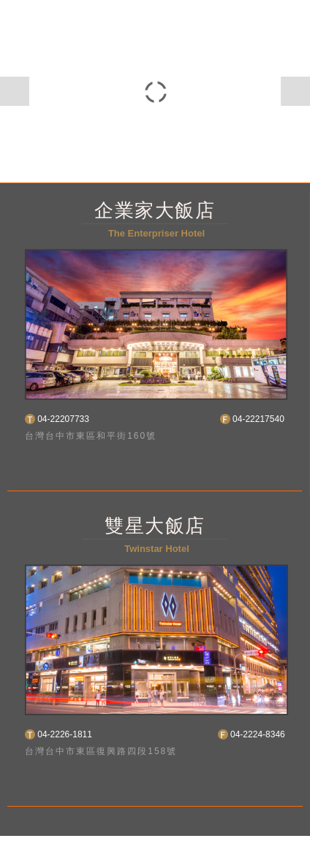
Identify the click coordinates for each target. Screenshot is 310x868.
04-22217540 (258, 419)
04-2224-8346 (258, 734)
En (131, 468)
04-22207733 (63, 419)
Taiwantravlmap (148, 860)
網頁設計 (245, 844)
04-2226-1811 (65, 734)
